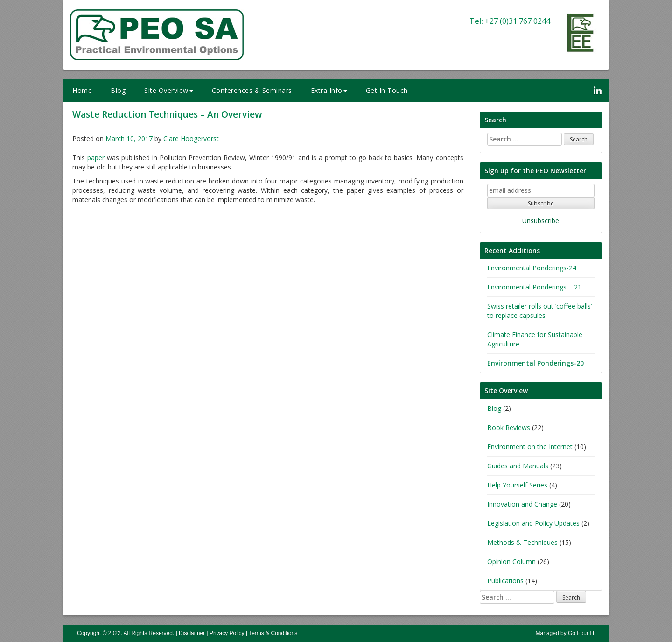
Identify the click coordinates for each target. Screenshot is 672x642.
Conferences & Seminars (252, 90)
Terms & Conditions (273, 633)
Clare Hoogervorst (191, 138)
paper (96, 158)
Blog (118, 90)
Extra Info (329, 90)
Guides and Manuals (518, 466)
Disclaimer (192, 633)
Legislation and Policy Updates (533, 523)
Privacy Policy (227, 633)
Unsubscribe (541, 221)
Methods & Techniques (522, 542)
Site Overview (169, 90)
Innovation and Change (522, 504)
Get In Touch (387, 90)
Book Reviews (509, 427)
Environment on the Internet (530, 447)
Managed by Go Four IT (565, 633)
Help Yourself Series (517, 485)
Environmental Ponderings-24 (532, 268)
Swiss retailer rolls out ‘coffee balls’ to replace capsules (539, 311)
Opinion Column (511, 561)
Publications (505, 581)
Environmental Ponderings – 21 (534, 287)
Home (82, 90)
